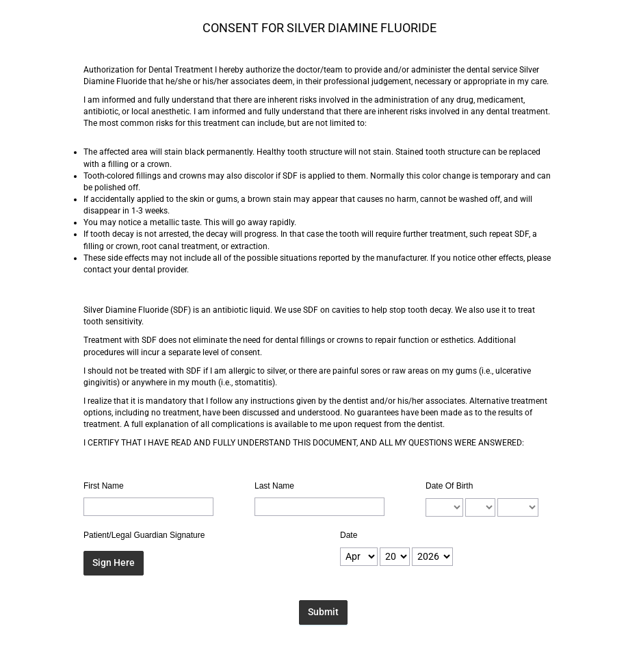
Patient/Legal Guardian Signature (144, 535)
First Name (104, 486)
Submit (323, 612)
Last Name (274, 486)
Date (349, 535)
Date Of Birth (449, 486)
